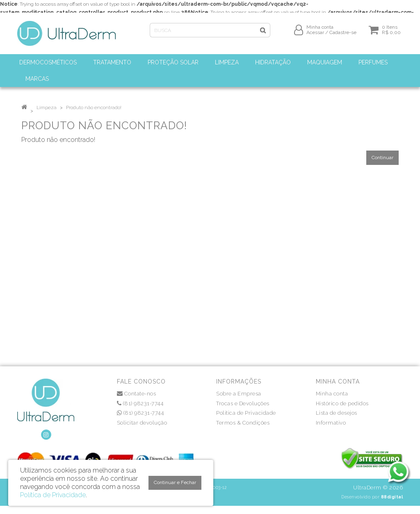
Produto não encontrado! (94, 107)
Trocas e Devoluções (243, 403)
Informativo (331, 423)
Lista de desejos (337, 413)
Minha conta (332, 394)
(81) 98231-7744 (140, 403)
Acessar (315, 36)
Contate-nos (137, 394)
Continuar (382, 158)
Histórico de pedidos (342, 403)
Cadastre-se (343, 36)
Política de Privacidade (246, 413)
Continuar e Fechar (175, 482)
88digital (392, 497)
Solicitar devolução (142, 423)
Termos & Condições (243, 423)
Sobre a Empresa (239, 394)
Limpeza (47, 107)
